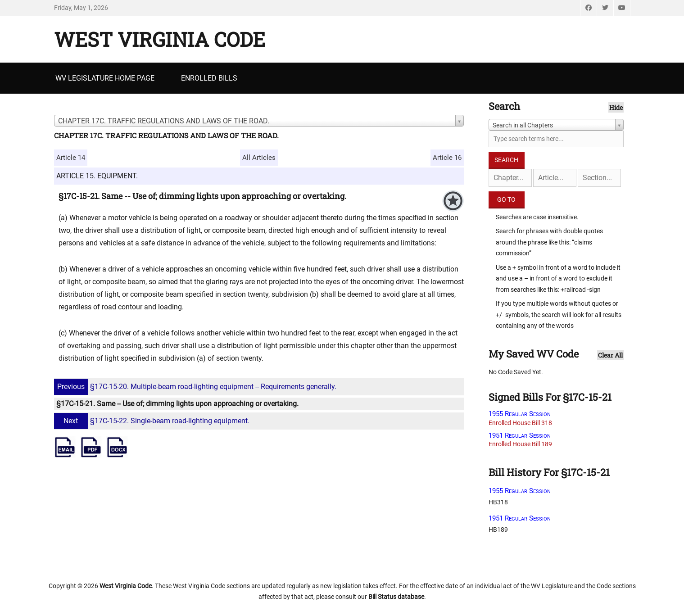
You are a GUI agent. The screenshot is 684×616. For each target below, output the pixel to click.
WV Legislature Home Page (105, 78)
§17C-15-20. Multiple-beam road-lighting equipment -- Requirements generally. (196, 387)
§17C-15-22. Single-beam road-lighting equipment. (153, 421)
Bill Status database (396, 597)
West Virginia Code (160, 39)
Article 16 (447, 158)
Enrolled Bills (209, 78)
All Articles (259, 158)
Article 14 (71, 158)
